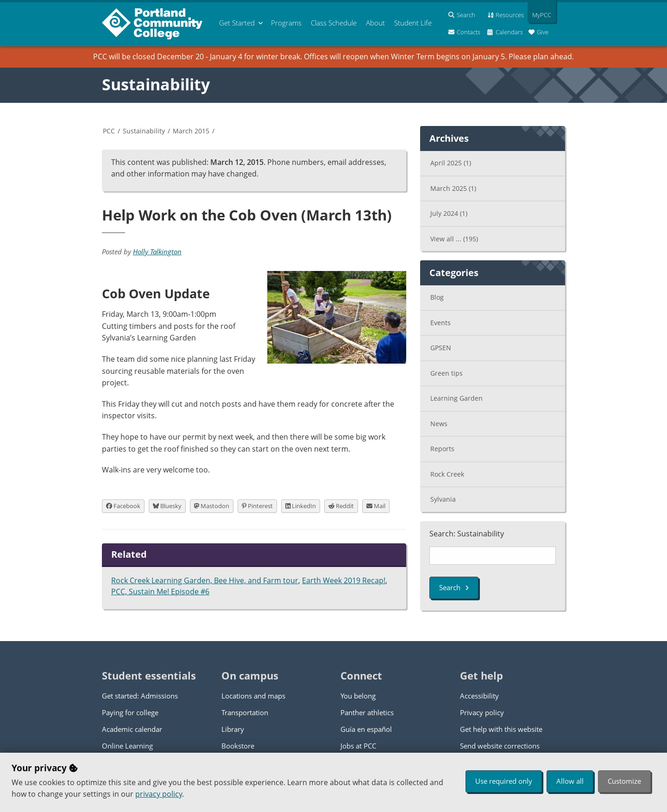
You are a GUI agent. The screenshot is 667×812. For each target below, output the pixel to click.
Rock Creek (447, 474)
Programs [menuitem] (286, 23)
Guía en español (366, 729)
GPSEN (441, 348)
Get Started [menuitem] (237, 23)
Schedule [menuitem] (334, 23)
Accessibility (479, 696)
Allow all (570, 781)
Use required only (504, 781)
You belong (358, 696)
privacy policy (159, 794)
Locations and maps (253, 696)
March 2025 (453, 188)
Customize (624, 781)
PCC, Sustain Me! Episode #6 (160, 592)
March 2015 (191, 131)
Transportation (245, 712)
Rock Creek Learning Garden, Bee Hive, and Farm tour (205, 580)
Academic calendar (132, 729)
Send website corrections (500, 746)
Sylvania (443, 499)
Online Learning (127, 746)
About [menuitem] (375, 23)
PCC (109, 131)
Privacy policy (482, 712)
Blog (437, 297)
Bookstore (238, 746)
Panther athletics (367, 712)
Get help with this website (501, 729)
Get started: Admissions (140, 696)
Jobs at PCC (358, 746)
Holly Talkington (157, 252)
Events (440, 323)
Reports (442, 449)
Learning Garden (456, 398)
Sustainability (156, 84)
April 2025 (451, 163)
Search (454, 587)
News (439, 424)
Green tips (447, 373)
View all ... (454, 239)
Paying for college (130, 712)
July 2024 (449, 213)
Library (233, 729)
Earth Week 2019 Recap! (344, 580)
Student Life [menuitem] (413, 23)
